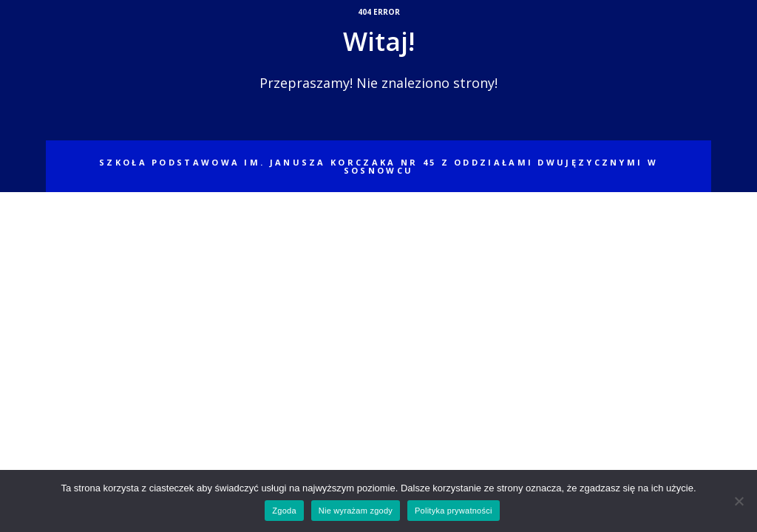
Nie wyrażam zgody (356, 511)
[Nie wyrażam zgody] (739, 501)
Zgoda (284, 511)
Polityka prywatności (454, 511)
